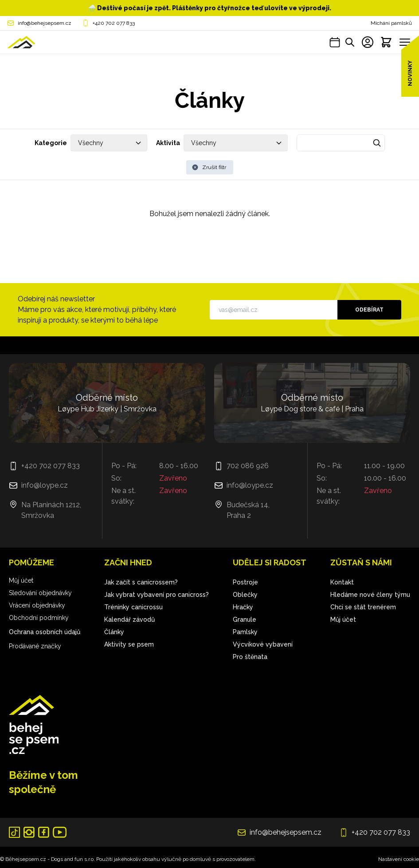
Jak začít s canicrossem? (141, 582)
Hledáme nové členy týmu (370, 595)
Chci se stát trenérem (363, 607)
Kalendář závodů (129, 619)
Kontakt (342, 582)
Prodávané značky (35, 646)
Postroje (245, 582)
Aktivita (168, 143)
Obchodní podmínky (39, 618)
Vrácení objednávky (37, 605)
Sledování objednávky (40, 593)
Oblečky (245, 595)
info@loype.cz (45, 485)
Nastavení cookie (399, 859)
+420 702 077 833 (114, 23)
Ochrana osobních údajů (45, 632)
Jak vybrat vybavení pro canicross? (157, 595)
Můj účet (21, 580)
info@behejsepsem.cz (45, 23)
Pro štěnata (250, 657)
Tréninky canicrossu (133, 607)
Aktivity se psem (129, 644)
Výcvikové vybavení (263, 644)
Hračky (243, 607)
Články (114, 632)
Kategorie (51, 143)
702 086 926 (248, 466)
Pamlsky (245, 632)
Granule (245, 619)
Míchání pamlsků (391, 23)
